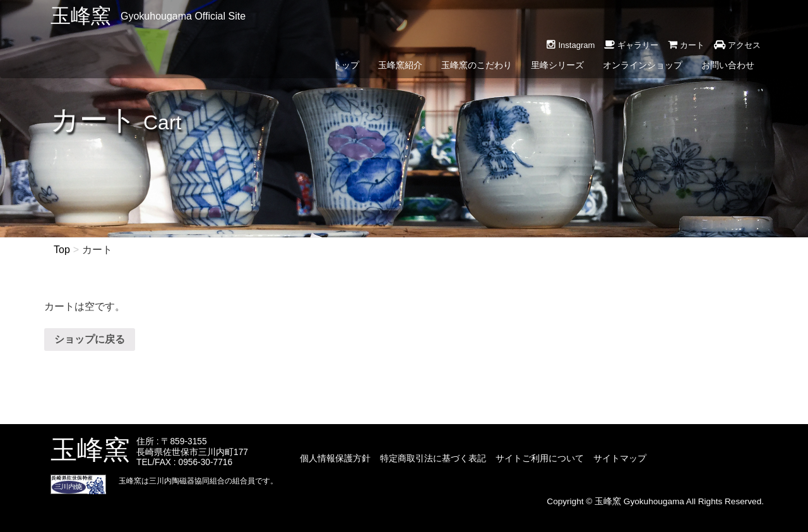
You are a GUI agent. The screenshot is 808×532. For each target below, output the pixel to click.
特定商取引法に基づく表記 (433, 458)
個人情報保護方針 (335, 458)
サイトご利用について (540, 458)
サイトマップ (620, 458)
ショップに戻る (90, 339)
